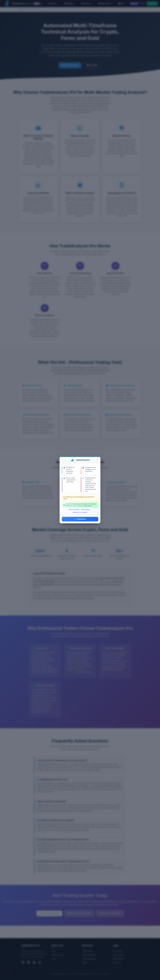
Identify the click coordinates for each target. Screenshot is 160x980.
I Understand (80, 519)
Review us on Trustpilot (80, 512)
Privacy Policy (86, 510)
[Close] (98, 459)
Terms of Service (74, 510)
